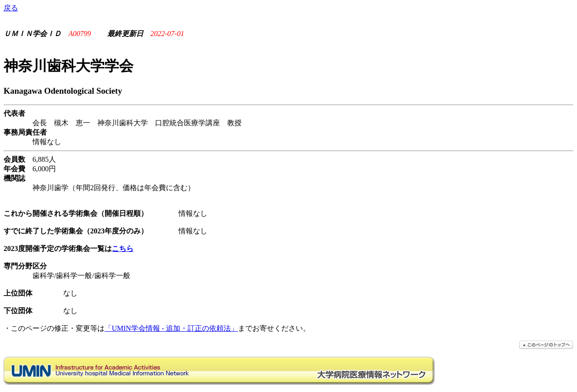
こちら (123, 248)
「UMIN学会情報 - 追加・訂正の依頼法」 (171, 328)
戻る (11, 8)
